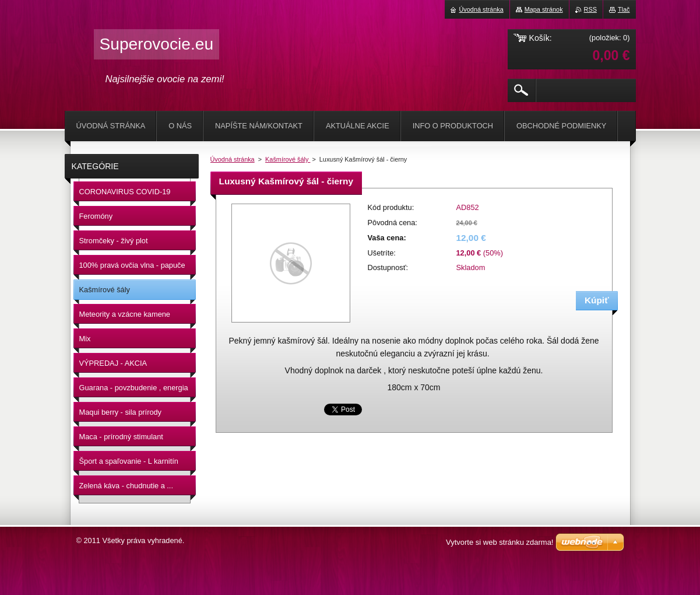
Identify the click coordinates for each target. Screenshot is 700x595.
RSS (590, 9)
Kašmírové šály (288, 159)
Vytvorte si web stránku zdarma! (500, 542)
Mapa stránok (544, 9)
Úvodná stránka (233, 159)
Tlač (624, 9)
